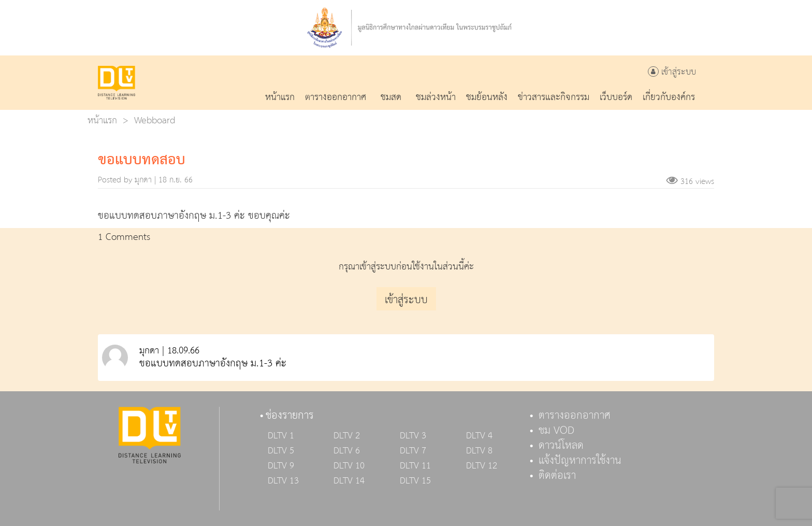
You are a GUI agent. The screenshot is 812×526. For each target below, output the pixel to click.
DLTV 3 (413, 436)
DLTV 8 (479, 451)
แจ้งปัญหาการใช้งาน (580, 461)
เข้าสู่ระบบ (672, 72)
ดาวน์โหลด (561, 446)
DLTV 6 (347, 451)
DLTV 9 (281, 466)
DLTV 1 (281, 436)
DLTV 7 (413, 451)
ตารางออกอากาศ (575, 416)
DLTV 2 (347, 436)
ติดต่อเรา (557, 476)
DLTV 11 (415, 466)
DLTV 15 (415, 481)
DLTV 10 (349, 466)
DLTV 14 (349, 481)
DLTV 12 (482, 466)
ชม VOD (556, 431)
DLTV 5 (281, 451)
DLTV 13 (283, 481)
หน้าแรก (102, 120)
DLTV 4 (479, 436)
